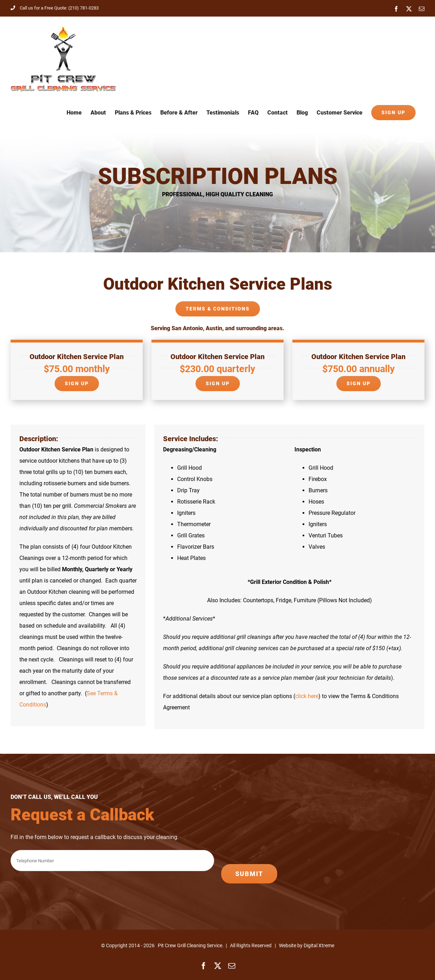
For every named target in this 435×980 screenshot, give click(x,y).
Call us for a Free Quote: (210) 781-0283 (55, 8)
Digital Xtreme (319, 945)
